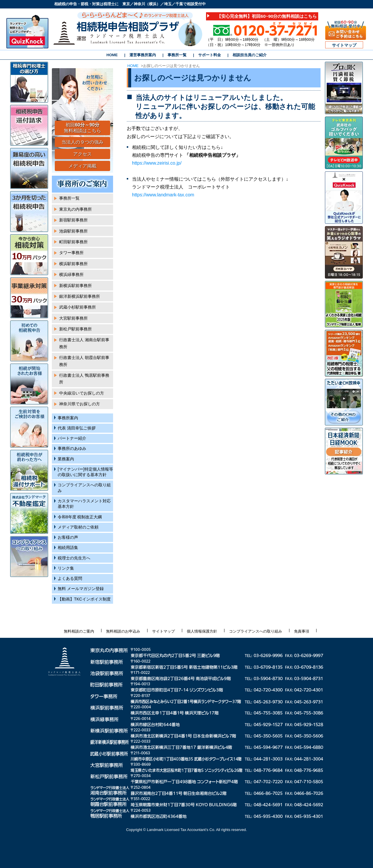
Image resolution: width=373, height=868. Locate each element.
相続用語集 (68, 548)
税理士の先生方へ (74, 558)
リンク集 (66, 568)
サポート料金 (210, 55)
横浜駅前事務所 (73, 264)
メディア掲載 (82, 166)
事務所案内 (68, 418)
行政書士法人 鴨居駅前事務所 (84, 379)
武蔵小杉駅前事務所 (78, 307)
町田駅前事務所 (73, 242)
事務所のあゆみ (72, 449)
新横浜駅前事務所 (75, 286)
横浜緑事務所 (71, 275)
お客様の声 (68, 537)
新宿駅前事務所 (73, 220)
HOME (112, 55)
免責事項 (302, 631)
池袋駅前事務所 (73, 231)
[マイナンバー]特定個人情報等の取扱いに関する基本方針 (85, 472)
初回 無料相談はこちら (82, 128)
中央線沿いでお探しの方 (82, 393)
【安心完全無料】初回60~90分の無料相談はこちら (267, 16)
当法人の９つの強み (82, 142)
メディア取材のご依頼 (78, 527)
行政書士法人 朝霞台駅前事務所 (84, 361)
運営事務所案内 (143, 55)
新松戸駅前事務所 (75, 329)
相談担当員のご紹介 (250, 55)
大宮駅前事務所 (73, 318)
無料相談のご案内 (79, 631)
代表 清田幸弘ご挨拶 (77, 428)
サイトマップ (344, 45)
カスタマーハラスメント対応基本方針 (84, 504)
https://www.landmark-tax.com (163, 195)
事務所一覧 (177, 55)
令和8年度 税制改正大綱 (80, 517)
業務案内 (66, 459)
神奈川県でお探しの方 (80, 404)
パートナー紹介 (72, 438)
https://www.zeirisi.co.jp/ (157, 163)
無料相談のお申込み (123, 631)
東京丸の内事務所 (75, 209)
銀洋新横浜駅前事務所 (80, 296)
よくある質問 (70, 579)
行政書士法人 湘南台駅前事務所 (84, 343)
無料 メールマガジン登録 (81, 589)
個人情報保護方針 (202, 631)
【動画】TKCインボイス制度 (84, 599)
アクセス (82, 154)
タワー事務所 (71, 253)
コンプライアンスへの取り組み (84, 488)
